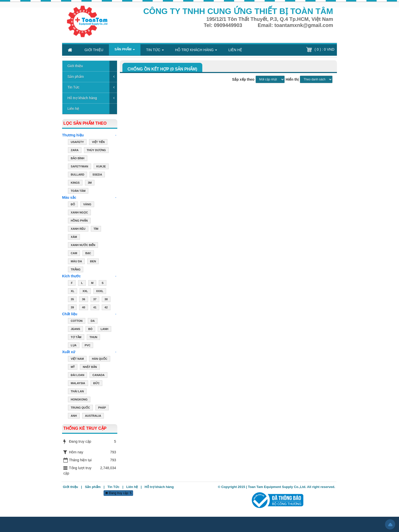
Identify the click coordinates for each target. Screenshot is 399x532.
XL (73, 292)
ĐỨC (97, 384)
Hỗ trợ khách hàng (82, 98)
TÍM (96, 229)
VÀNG (87, 205)
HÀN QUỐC (99, 359)
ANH (74, 416)
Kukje (101, 167)
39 (72, 308)
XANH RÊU (78, 229)
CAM (74, 254)
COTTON (77, 321)
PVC (88, 346)
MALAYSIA (78, 384)
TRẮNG (76, 270)
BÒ (90, 329)
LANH (104, 329)
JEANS (75, 329)
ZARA (75, 151)
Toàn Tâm (78, 191)
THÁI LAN (77, 392)
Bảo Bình (77, 159)
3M (90, 183)
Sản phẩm (76, 77)
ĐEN (93, 262)
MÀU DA (76, 262)
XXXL (100, 292)
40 (83, 308)
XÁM (74, 237)
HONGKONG (79, 400)
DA (93, 321)
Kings (75, 183)
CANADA (98, 376)
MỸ (73, 367)
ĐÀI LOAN (77, 376)
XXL (85, 292)
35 (72, 300)
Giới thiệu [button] (94, 50)
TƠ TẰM (76, 338)
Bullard (77, 175)
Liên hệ (73, 109)
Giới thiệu (75, 66)
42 (106, 308)
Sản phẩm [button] (125, 51)
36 (83, 300)
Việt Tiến (98, 142)
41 (95, 308)
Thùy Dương (96, 151)
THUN (94, 338)
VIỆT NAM (77, 359)
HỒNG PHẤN (79, 221)
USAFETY (77, 142)
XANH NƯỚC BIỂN (83, 246)
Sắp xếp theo (243, 79)
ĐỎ (73, 205)
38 (106, 300)
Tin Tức (73, 87)
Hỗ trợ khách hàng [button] (196, 51)
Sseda (97, 175)
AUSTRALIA (93, 416)
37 (95, 300)
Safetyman (79, 167)
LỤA (74, 346)
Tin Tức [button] (155, 51)
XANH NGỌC (79, 213)
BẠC (88, 254)
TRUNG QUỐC (80, 408)
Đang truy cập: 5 (118, 493)
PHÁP (102, 408)
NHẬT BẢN (90, 367)
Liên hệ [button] (235, 50)
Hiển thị (292, 79)
